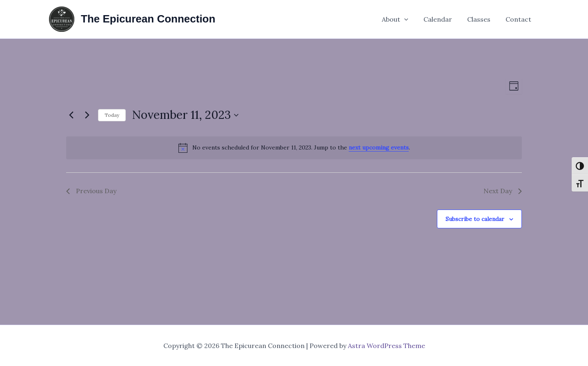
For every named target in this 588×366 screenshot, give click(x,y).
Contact (520, 19)
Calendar (443, 19)
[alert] (294, 148)
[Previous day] (71, 115)
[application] (412, 19)
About (402, 19)
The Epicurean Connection (148, 19)
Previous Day (91, 191)
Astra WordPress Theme (386, 346)
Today (112, 115)
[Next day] (87, 115)
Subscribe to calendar (475, 219)
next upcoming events (379, 147)
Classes (482, 19)
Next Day (503, 191)
